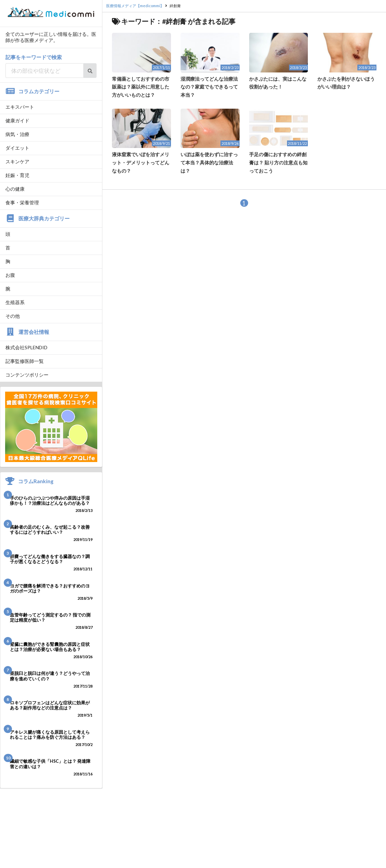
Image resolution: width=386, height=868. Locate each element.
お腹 (10, 275)
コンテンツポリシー (27, 375)
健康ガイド (17, 120)
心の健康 (15, 189)
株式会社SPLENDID (26, 347)
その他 (13, 316)
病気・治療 (17, 134)
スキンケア (17, 161)
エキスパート (20, 107)
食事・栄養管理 (22, 202)
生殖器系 (15, 302)
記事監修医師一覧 (25, 361)
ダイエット (17, 148)
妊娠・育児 (17, 175)
